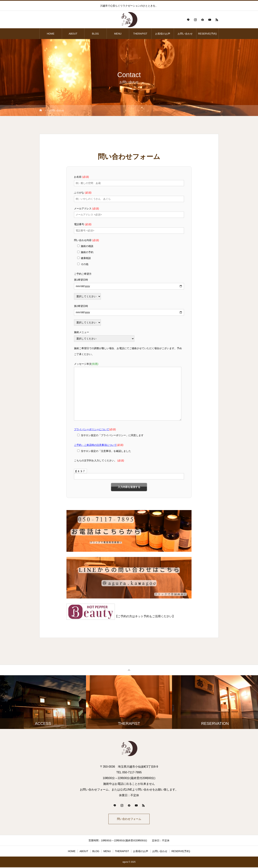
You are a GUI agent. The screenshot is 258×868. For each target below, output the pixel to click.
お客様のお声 (163, 34)
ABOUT (73, 34)
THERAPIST (140, 34)
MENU (118, 34)
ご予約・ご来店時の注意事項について (95, 445)
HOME (51, 34)
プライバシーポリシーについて (92, 429)
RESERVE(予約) (207, 34)
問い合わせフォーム (129, 819)
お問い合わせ (185, 34)
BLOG (95, 34)
